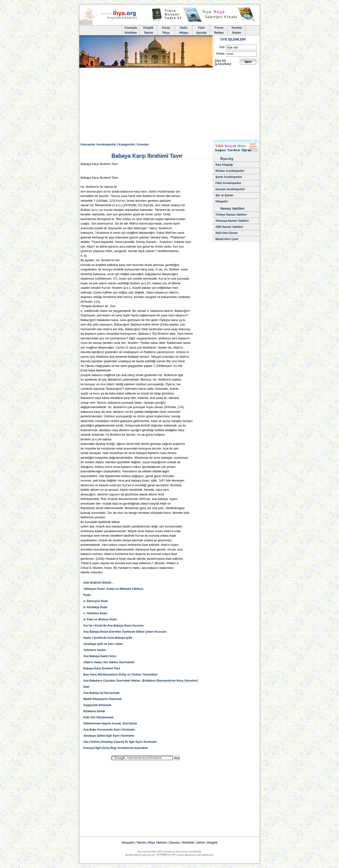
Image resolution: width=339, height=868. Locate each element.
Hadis (184, 28)
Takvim (148, 33)
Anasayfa (131, 28)
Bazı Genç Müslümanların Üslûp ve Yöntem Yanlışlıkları (121, 675)
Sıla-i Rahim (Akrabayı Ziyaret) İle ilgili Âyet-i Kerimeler (120, 742)
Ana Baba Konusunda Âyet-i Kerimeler (109, 730)
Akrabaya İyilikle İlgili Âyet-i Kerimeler (109, 736)
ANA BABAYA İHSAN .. (98, 583)
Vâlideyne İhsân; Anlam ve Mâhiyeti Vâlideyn (113, 589)
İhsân (87, 595)
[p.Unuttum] (223, 64)
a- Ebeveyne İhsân (96, 601)
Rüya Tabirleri (158, 843)
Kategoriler (127, 144)
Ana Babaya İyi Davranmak (101, 693)
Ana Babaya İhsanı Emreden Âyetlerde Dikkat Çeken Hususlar (125, 632)
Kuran (166, 28)
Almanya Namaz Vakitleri (232, 221)
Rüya (166, 33)
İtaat (86, 687)
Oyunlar (201, 33)
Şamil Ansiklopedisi (229, 177)
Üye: (222, 47)
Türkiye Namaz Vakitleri (231, 215)
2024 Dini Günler (227, 233)
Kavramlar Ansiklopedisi (98, 144)
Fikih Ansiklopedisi (228, 183)
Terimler (237, 28)
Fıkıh (201, 28)
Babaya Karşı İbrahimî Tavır (102, 668)
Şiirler (201, 843)
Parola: (221, 54)
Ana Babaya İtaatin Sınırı (100, 656)
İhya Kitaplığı (224, 165)
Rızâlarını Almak (94, 711)
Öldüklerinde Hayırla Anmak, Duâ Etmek (110, 723)
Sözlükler (131, 33)
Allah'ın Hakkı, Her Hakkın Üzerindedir (109, 662)
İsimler (237, 33)
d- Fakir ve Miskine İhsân (100, 619)
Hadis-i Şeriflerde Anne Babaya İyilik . (109, 638)
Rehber (219, 33)
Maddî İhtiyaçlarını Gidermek (103, 699)
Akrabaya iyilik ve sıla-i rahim (103, 644)
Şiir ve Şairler (224, 195)
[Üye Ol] (220, 61)
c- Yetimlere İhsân (95, 613)
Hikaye (184, 33)
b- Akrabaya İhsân (95, 607)
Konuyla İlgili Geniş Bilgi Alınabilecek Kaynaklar (116, 748)
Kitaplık (212, 843)
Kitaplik (148, 28)
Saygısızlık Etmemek (97, 705)
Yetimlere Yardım (95, 650)
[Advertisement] (169, 104)
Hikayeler (222, 201)
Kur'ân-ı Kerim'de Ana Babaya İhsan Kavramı (113, 626)
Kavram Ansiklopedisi (230, 189)
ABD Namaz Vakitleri (229, 227)
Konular (143, 144)
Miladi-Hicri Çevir (227, 239)
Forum (219, 28)
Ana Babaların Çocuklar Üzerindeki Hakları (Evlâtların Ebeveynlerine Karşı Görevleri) (141, 681)
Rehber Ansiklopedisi (230, 171)
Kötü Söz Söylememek (99, 717)
